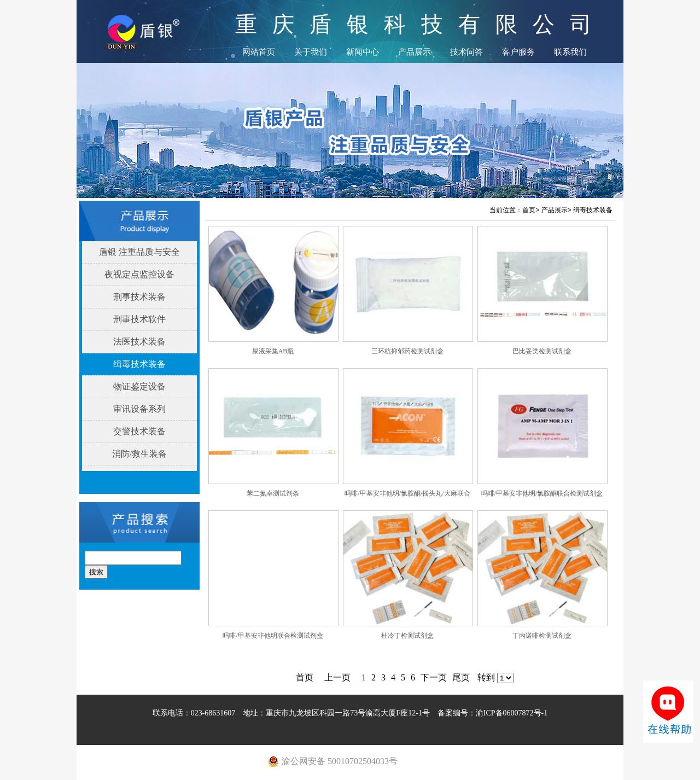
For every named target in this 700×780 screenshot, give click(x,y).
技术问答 (466, 52)
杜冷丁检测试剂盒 (407, 636)
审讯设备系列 (139, 409)
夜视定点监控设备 (139, 274)
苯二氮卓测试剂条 (273, 493)
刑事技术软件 (139, 319)
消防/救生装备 (139, 454)
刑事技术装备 (139, 297)
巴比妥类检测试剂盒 (542, 351)
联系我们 (570, 52)
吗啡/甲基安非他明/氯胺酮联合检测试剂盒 (542, 493)
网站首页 (259, 52)
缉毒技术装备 (139, 364)
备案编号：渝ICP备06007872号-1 (492, 713)
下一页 (434, 677)
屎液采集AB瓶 (273, 351)
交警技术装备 (139, 431)
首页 (529, 210)
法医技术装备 (139, 342)
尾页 (461, 677)
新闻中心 (363, 52)
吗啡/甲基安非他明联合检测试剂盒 (273, 636)
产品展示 (415, 52)
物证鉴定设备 (139, 386)
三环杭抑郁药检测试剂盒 (407, 351)
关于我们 (311, 52)
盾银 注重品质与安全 (139, 252)
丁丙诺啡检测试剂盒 (542, 636)
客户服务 (518, 52)
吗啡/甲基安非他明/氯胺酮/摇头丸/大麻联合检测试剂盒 (407, 496)
